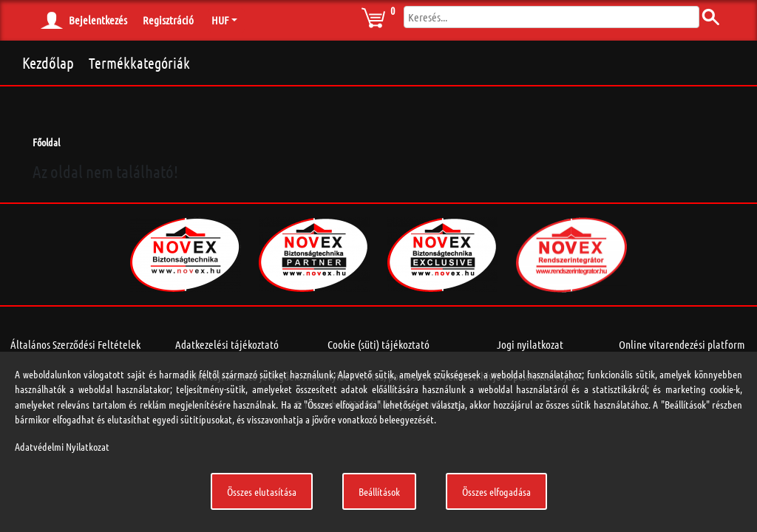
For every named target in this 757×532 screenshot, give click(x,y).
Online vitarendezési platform (682, 344)
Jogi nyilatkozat (530, 344)
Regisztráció (168, 20)
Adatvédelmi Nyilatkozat (62, 446)
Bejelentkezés (98, 20)
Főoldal (46, 142)
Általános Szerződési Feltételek (75, 344)
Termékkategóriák (139, 63)
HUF (220, 20)
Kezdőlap (48, 62)
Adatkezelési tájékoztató (227, 344)
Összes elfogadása (496, 491)
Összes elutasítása (262, 491)
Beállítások (379, 491)
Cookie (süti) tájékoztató (378, 344)
